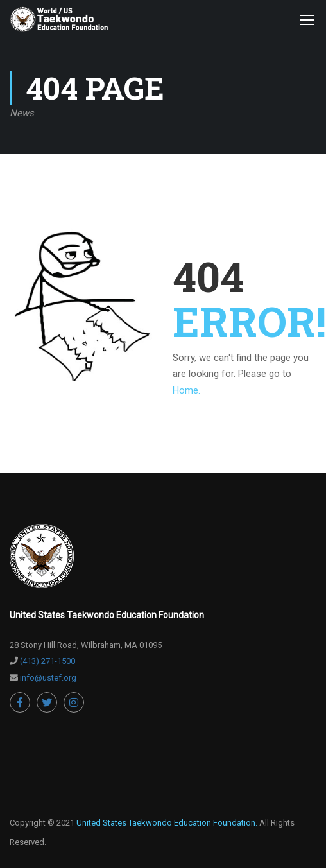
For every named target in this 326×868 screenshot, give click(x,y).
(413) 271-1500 (47, 661)
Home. (186, 390)
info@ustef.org (48, 678)
